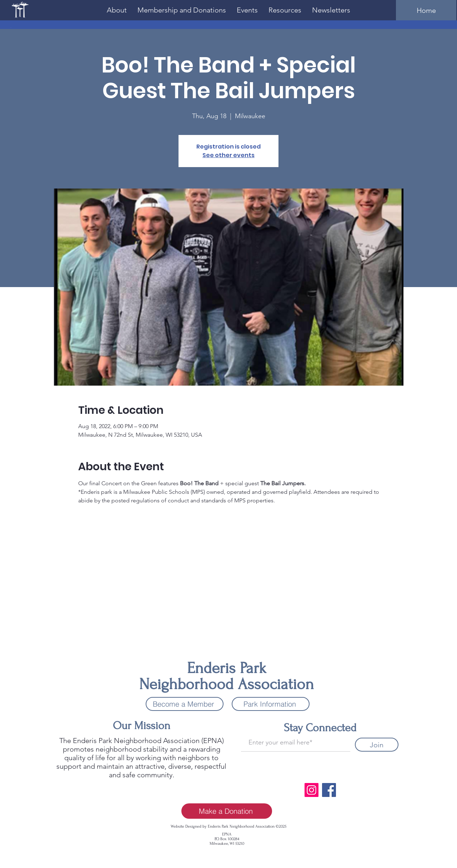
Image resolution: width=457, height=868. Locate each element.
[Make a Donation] (227, 811)
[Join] (377, 745)
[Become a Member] (185, 704)
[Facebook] (329, 790)
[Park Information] (271, 704)
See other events (228, 155)
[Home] (426, 10)
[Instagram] (312, 790)
